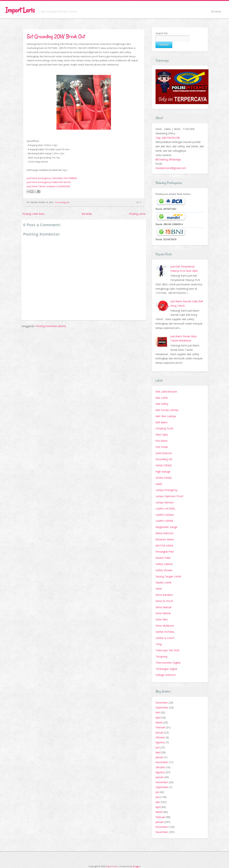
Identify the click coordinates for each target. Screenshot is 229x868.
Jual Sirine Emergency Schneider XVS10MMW (52, 178)
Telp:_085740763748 (168, 138)
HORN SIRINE (164, 478)
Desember (162, 703)
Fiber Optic (162, 435)
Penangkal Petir (165, 552)
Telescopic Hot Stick (167, 650)
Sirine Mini (162, 619)
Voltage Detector (166, 675)
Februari (160, 727)
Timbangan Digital (166, 669)
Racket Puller (163, 558)
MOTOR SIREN (164, 546)
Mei (158, 712)
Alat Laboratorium (166, 392)
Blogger (137, 866)
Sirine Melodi (163, 613)
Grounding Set (62, 202)
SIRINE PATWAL (165, 632)
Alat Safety (162, 404)
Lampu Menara (165, 502)
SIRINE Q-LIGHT (165, 638)
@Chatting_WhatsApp (168, 159)
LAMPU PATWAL (166, 509)
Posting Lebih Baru (33, 214)
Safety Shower (164, 570)
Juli (157, 792)
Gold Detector (164, 453)
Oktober (160, 737)
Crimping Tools (164, 428)
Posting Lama (137, 214)
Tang (159, 644)
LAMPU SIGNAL (165, 515)
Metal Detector (165, 533)
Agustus (160, 742)
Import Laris (20, 10)
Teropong (161, 656)
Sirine (159, 589)
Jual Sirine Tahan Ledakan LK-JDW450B (48, 186)
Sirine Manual (163, 607)
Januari (160, 732)
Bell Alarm (162, 422)
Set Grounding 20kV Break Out (56, 36)
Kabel (159, 484)
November (162, 762)
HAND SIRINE (164, 465)
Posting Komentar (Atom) (51, 326)
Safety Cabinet (164, 564)
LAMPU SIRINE (164, 521)
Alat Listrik (162, 398)
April (158, 717)
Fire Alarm (162, 441)
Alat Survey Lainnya (167, 410)
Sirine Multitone (165, 626)
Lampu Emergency (167, 490)
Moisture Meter (165, 539)
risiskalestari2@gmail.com (171, 168)
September (162, 707)
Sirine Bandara (164, 595)
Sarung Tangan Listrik (168, 576)
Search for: (162, 33)
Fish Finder (162, 447)
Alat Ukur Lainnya (166, 416)
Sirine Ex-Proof (164, 601)
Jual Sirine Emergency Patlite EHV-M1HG (49, 182)
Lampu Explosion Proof (169, 496)
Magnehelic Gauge (166, 527)
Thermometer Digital (168, 663)
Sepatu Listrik (163, 582)
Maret (159, 722)
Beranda (216, 11)
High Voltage (163, 472)
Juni (158, 747)
